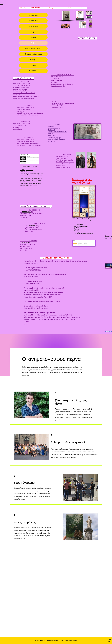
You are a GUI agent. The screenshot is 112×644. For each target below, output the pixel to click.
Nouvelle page (33, 15)
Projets (33, 32)
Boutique (33, 60)
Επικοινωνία (33, 71)
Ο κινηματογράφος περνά (33, 54)
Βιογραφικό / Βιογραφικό (33, 49)
